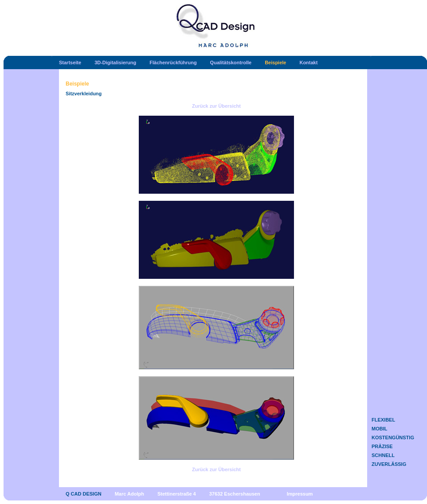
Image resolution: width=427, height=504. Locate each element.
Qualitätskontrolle (231, 63)
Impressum (300, 494)
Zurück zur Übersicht (216, 106)
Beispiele (275, 63)
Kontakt (308, 63)
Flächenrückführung (173, 63)
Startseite (70, 63)
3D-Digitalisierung (115, 63)
